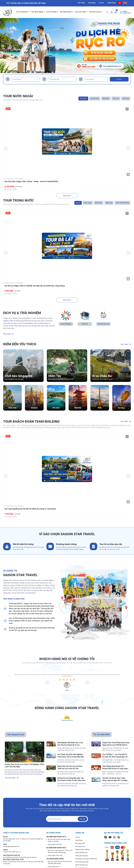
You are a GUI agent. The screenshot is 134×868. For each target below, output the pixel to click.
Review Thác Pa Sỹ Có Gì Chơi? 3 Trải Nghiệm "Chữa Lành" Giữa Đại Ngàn (24, 766)
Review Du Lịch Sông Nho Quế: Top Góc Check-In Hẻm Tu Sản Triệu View (71, 779)
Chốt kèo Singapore (19, 376)
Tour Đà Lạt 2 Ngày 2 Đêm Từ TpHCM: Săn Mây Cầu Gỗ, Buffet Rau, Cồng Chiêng (34, 286)
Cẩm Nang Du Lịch (16, 734)
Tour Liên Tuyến (81, 12)
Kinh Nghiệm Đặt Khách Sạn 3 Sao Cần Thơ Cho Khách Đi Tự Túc (70, 744)
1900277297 (127, 13)
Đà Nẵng (121, 408)
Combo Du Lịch (103, 324)
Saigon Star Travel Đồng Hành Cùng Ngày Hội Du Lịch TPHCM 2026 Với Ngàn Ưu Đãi (116, 744)
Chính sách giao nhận (82, 862)
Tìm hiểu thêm (12, 778)
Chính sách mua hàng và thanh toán (86, 859)
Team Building (66, 324)
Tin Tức (101, 3)
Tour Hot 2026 (52, 12)
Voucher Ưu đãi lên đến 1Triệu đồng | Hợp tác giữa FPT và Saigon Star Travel (115, 779)
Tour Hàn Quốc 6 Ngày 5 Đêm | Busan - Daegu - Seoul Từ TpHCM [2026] (31, 181)
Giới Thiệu (81, 3)
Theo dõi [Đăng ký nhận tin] (82, 819)
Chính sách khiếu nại (81, 865)
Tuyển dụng (79, 840)
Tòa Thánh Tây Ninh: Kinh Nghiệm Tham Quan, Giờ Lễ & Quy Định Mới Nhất (71, 756)
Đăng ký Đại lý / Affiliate (82, 850)
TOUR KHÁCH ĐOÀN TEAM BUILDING (31, 421)
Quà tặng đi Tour (80, 846)
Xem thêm (8, 334)
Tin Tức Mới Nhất (102, 734)
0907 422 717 (17, 852)
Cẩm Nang (92, 3)
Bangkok (34, 408)
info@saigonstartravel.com (11, 846)
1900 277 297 (7, 852)
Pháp (100, 408)
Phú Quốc (56, 408)
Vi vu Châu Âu (102, 376)
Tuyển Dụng (111, 3)
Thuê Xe (85, 324)
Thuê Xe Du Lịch (95, 12)
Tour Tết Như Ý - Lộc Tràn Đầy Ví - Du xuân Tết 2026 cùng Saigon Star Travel (116, 756)
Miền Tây (55, 376)
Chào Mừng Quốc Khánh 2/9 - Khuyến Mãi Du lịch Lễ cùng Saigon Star (116, 768)
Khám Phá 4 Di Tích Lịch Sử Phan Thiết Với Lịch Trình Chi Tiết (70, 767)
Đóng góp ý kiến (80, 843)
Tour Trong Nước (22, 12)
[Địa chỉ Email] (67, 819)
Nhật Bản (78, 408)
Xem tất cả (67, 196)
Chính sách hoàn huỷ (82, 856)
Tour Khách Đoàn (66, 12)
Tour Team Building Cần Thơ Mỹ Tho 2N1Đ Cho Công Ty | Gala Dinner (30, 509)
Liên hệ (77, 837)
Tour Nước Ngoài (37, 12)
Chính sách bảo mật (81, 853)
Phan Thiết (12, 408)
